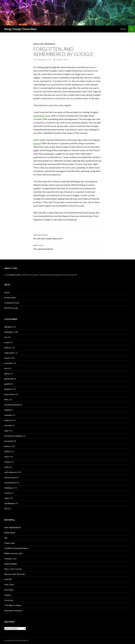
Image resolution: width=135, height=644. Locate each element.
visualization (10, 503)
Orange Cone (10, 559)
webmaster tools (42, 116)
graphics (8, 389)
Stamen (8, 595)
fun (6, 368)
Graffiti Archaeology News (16, 548)
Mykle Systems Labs (13, 553)
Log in (7, 292)
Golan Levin (10, 543)
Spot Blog (9, 590)
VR (6, 508)
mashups (8, 415)
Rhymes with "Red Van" (15, 574)
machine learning (12, 405)
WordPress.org (11, 308)
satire (7, 467)
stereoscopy (10, 477)
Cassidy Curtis (62, 60)
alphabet (8, 327)
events (8, 358)
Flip (6, 538)
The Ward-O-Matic (13, 605)
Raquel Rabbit (11, 564)
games (7, 373)
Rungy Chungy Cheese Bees (21, 29)
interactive (9, 394)
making (8, 410)
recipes (8, 462)
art (6, 337)
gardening (9, 379)
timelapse (9, 488)
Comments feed (12, 303)
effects (8, 348)
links (6, 399)
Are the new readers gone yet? (68, 237)
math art (8, 420)
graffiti (7, 384)
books (7, 342)
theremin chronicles (13, 610)
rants (36, 44)
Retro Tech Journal (13, 569)
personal (8, 441)
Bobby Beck (10, 533)
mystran (8, 425)
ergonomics (10, 353)
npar (6, 431)
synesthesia (10, 483)
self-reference (48, 44)
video (7, 498)
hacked (37, 143)
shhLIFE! (8, 579)
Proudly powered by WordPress (17, 640)
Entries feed (10, 297)
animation (9, 332)
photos (8, 446)
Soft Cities (9, 585)
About (123, 29)
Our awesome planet (68, 247)
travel (7, 493)
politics (8, 451)
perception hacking (13, 436)
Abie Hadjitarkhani (13, 527)
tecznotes (9, 600)
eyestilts (8, 363)
